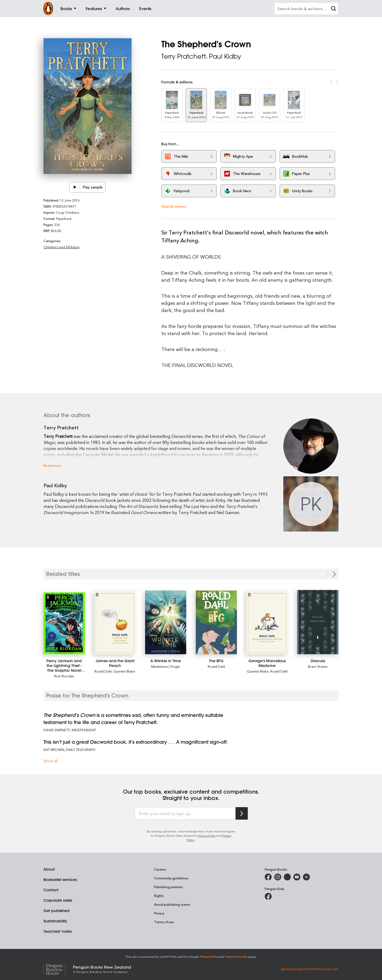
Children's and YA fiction (62, 247)
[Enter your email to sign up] (185, 814)
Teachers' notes (58, 931)
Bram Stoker (318, 666)
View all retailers (174, 206)
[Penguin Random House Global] (58, 969)
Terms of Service (236, 957)
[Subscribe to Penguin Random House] (242, 813)
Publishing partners (168, 887)
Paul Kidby (225, 56)
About (49, 869)
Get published (57, 911)
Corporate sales (58, 900)
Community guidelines (171, 878)
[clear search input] (333, 9)
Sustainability (55, 921)
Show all (51, 761)
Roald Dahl (103, 671)
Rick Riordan (64, 676)
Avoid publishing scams (172, 904)
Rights (159, 896)
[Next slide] (334, 574)
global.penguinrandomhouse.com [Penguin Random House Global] (309, 969)
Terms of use (164, 922)
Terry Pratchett (184, 56)
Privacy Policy (209, 957)
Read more (52, 465)
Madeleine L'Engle (166, 666)
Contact (51, 890)
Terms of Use (206, 835)
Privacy (159, 913)
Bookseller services (60, 880)
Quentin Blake (124, 671)
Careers (160, 869)
